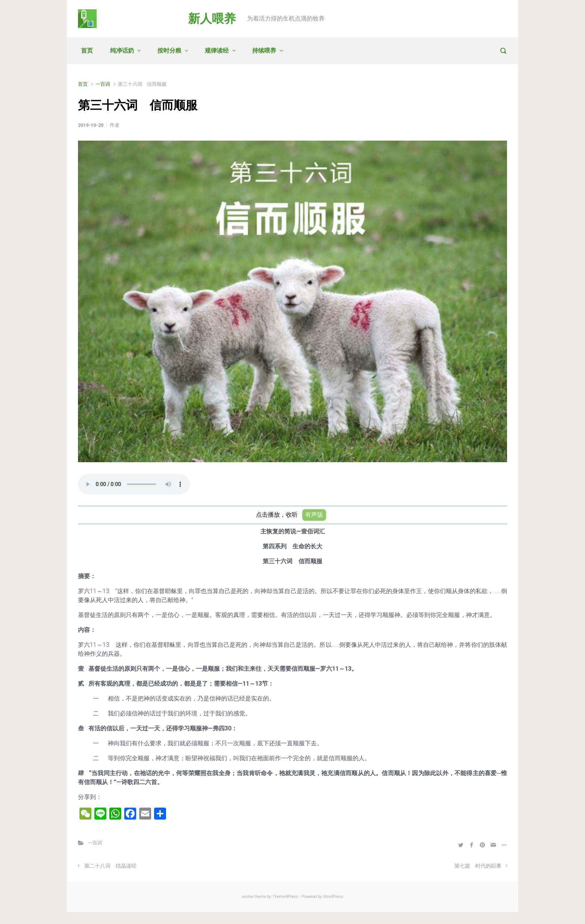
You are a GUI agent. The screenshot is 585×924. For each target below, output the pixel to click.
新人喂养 (212, 19)
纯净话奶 (122, 51)
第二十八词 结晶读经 (110, 866)
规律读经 (217, 51)
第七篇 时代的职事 (478, 866)
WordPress (333, 897)
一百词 (103, 84)
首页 (87, 51)
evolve (248, 897)
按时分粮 (169, 51)
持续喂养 (264, 51)
